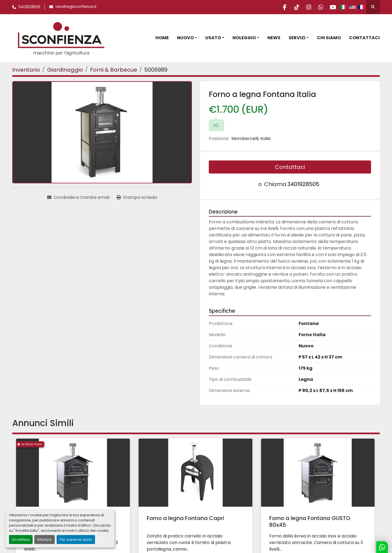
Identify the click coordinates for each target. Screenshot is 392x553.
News (274, 38)
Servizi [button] (297, 38)
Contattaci (364, 38)
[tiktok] (290, 7)
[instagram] (304, 7)
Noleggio (244, 38)
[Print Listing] (137, 197)
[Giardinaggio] (65, 70)
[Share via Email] (78, 197)
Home (162, 38)
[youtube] (332, 7)
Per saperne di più (76, 540)
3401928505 (29, 7)
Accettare (21, 540)
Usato (213, 38)
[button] (187, 38)
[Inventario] (26, 70)
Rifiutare (45, 540)
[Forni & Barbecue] (114, 70)
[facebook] (276, 7)
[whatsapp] (318, 7)
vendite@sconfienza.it (76, 7)
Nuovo (185, 38)
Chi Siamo (329, 38)
